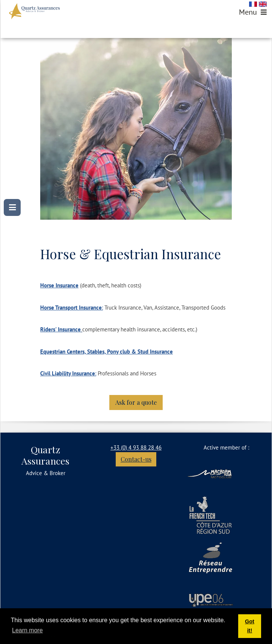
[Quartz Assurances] (34, 11)
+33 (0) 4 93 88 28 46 (136, 447)
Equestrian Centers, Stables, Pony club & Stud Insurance (107, 352)
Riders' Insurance (60, 329)
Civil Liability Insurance (68, 373)
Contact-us (136, 459)
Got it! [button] (250, 626)
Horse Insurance (59, 285)
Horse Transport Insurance (71, 308)
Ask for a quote (136, 402)
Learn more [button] (27, 630)
